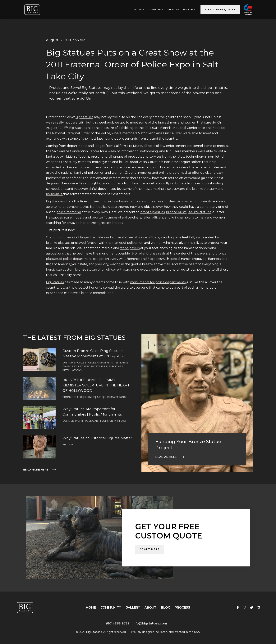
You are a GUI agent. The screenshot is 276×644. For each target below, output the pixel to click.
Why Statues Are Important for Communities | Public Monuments (92, 412)
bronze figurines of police (111, 217)
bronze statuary (204, 189)
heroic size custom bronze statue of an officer (81, 270)
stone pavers (130, 248)
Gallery (133, 608)
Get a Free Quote (220, 9)
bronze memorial (94, 293)
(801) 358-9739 (118, 623)
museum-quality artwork (109, 201)
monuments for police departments (158, 282)
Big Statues (84, 117)
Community (155, 9)
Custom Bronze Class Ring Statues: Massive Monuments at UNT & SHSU (94, 354)
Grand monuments (61, 237)
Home (91, 608)
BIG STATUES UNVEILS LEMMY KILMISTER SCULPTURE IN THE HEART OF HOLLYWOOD (96, 385)
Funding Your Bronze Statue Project (188, 445)
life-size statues (199, 212)
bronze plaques (152, 212)
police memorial (69, 212)
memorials (54, 194)
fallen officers (153, 217)
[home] (32, 10)
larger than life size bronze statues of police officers (120, 237)
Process (189, 9)
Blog (166, 608)
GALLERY (138, 9)
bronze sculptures (147, 201)
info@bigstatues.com (150, 623)
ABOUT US (173, 9)
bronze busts (176, 212)
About (150, 608)
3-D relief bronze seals (148, 253)
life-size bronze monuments (190, 201)
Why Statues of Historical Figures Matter (97, 438)
